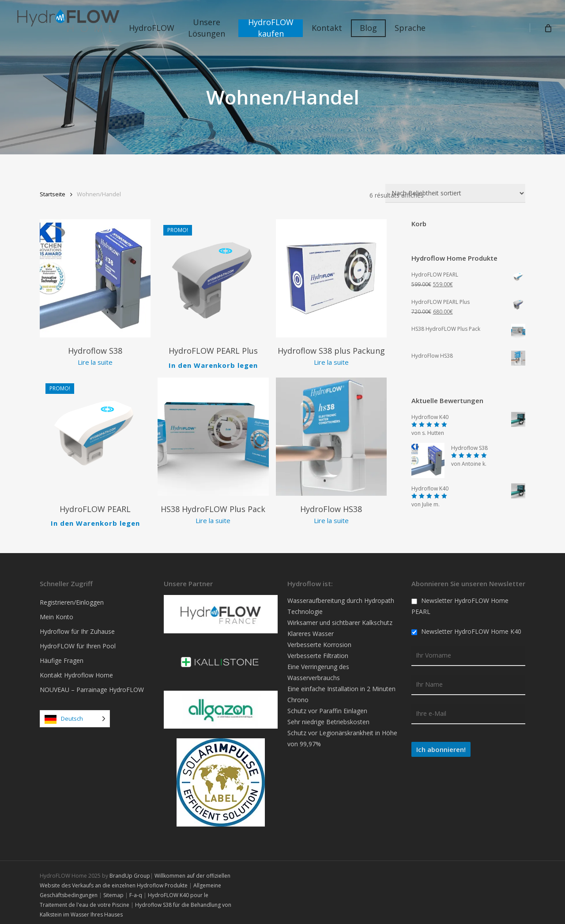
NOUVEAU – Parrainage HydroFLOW (92, 686)
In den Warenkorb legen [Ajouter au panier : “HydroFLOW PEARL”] (95, 517)
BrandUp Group (130, 871)
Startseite (53, 194)
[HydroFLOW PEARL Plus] (213, 278)
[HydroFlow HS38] (331, 433)
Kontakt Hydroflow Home (76, 671)
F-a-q (136, 891)
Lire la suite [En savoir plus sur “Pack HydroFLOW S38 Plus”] (331, 362)
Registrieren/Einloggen (72, 598)
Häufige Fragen (62, 657)
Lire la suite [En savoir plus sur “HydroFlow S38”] (95, 362)
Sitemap (113, 891)
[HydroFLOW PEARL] (95, 433)
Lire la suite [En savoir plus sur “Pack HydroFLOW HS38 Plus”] (213, 517)
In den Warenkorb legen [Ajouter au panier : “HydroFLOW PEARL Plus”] (213, 363)
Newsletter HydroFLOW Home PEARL (460, 602)
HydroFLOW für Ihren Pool (78, 642)
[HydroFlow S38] (95, 278)
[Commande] (455, 193)
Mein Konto (56, 613)
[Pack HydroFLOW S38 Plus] (331, 278)
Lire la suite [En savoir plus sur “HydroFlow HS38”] (331, 517)
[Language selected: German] (75, 715)
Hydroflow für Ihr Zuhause (77, 627)
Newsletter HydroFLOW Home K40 (466, 627)
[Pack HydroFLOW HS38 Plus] (213, 433)
